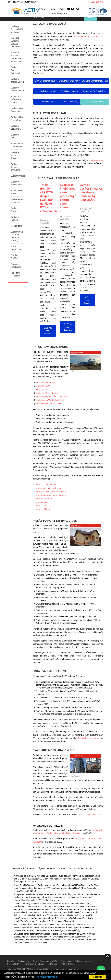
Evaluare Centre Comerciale (16, 70)
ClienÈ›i (11, 961)
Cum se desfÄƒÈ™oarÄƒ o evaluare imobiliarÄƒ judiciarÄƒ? (91, 192)
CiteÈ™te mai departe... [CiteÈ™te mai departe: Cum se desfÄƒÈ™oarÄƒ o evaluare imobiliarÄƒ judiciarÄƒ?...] (88, 300)
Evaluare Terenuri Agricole (15, 155)
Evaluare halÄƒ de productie (49, 403)
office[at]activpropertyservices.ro (22, 2)
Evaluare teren (43, 390)
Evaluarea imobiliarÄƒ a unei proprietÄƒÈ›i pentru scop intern (69, 196)
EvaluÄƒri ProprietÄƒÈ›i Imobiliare (17, 29)
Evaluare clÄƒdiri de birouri (48, 393)
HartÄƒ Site (52, 964)
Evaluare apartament (45, 382)
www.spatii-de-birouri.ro (47, 485)
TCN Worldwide (96, 160)
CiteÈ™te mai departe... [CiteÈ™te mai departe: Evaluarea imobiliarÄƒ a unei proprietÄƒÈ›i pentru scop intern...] (68, 327)
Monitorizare (16, 226)
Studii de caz (23, 961)
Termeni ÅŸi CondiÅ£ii (33, 964)
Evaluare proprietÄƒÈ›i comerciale (51, 397)
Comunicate (66, 961)
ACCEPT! (97, 977)
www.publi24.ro (43, 509)
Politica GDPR (14, 964)
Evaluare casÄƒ (43, 386)
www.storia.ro (42, 502)
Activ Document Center (91, 815)
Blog (35, 961)
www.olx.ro (41, 506)
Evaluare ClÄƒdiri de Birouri (16, 99)
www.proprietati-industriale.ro (49, 488)
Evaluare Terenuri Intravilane (15, 167)
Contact (72, 964)
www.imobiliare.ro (44, 499)
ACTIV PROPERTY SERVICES (88, 36)
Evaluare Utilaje (18, 176)
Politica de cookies (83, 961)
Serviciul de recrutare (88, 738)
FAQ (63, 964)
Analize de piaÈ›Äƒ (49, 961)
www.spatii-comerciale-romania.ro (51, 492)
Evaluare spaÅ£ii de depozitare (50, 400)
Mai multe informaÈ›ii (47, 977)
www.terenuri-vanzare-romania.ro (51, 495)
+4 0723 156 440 (96, 2)
